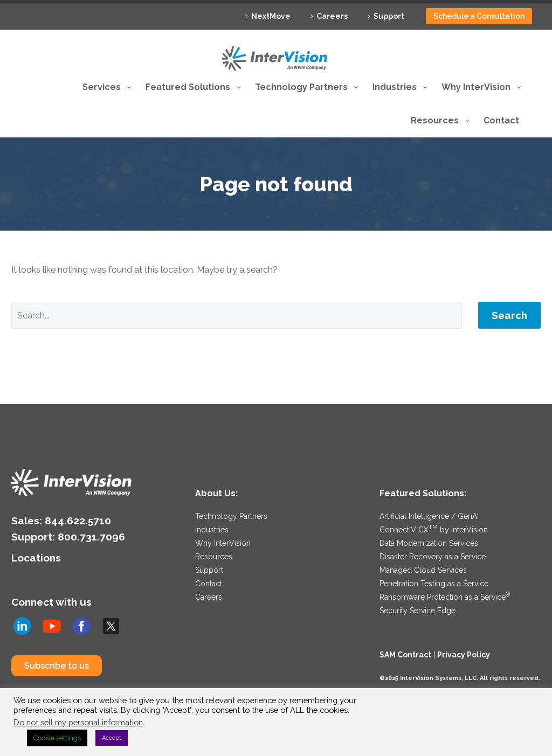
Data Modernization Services (429, 543)
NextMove (271, 16)
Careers (332, 16)
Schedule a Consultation (479, 16)
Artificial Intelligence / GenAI (429, 516)
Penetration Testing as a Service (434, 584)
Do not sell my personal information (78, 722)
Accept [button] (112, 738)
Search (509, 315)
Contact (209, 584)
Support (389, 16)
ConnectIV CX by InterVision (434, 530)
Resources (214, 557)
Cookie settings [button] (57, 738)
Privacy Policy (464, 655)
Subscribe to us (57, 666)
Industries (212, 530)
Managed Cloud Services (423, 570)
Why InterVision (223, 543)
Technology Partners (231, 516)
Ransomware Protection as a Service (445, 597)
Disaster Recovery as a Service (433, 557)
